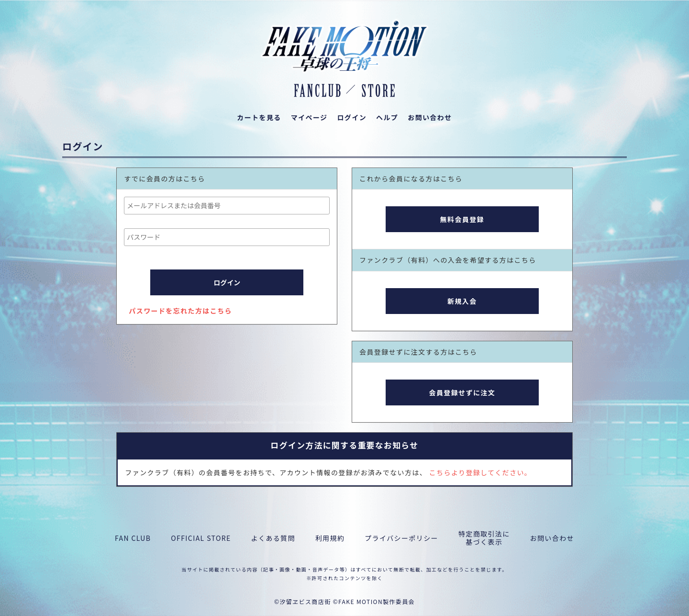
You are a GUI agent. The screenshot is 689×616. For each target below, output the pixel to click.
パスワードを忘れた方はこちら (180, 311)
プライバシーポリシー (401, 538)
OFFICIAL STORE (201, 538)
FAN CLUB (133, 538)
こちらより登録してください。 (480, 472)
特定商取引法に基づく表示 (484, 538)
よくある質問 (273, 538)
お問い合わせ (552, 538)
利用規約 (330, 538)
